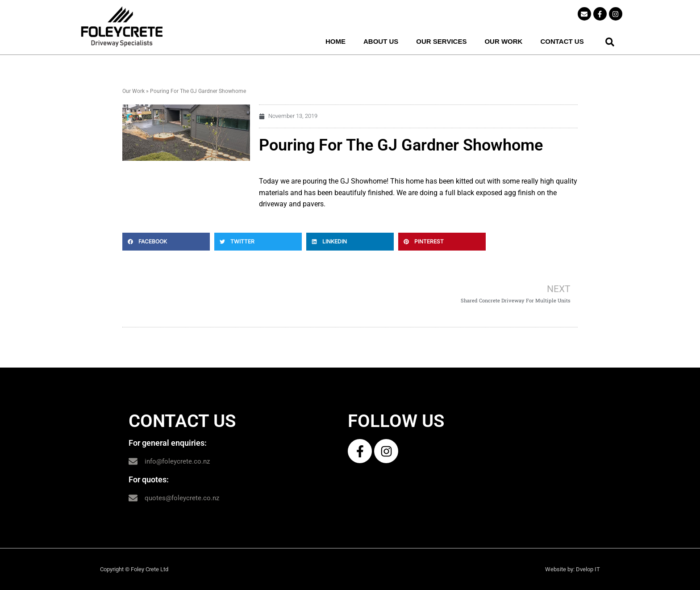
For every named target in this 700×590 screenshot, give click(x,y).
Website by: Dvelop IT (573, 569)
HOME (335, 41)
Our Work (133, 91)
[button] (610, 42)
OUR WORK (503, 41)
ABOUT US (381, 41)
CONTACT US (562, 41)
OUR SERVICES (441, 41)
